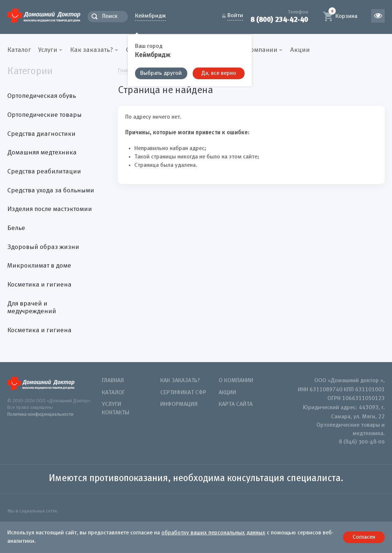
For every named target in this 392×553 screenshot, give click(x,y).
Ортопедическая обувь (42, 96)
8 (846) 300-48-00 (362, 442)
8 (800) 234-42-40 (279, 20)
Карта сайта (236, 404)
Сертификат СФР (183, 393)
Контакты (116, 413)
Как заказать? (180, 381)
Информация (179, 404)
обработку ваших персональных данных (213, 533)
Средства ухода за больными (51, 191)
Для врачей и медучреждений (32, 308)
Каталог (19, 50)
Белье (16, 228)
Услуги (112, 404)
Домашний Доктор (44, 16)
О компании (236, 381)
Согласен (364, 537)
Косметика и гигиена (39, 285)
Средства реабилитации (44, 172)
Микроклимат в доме (39, 266)
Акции (300, 50)
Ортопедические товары (45, 115)
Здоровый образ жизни (43, 247)
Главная (113, 381)
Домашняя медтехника (42, 153)
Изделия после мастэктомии (50, 209)
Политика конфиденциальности (40, 414)
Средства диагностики (41, 134)
